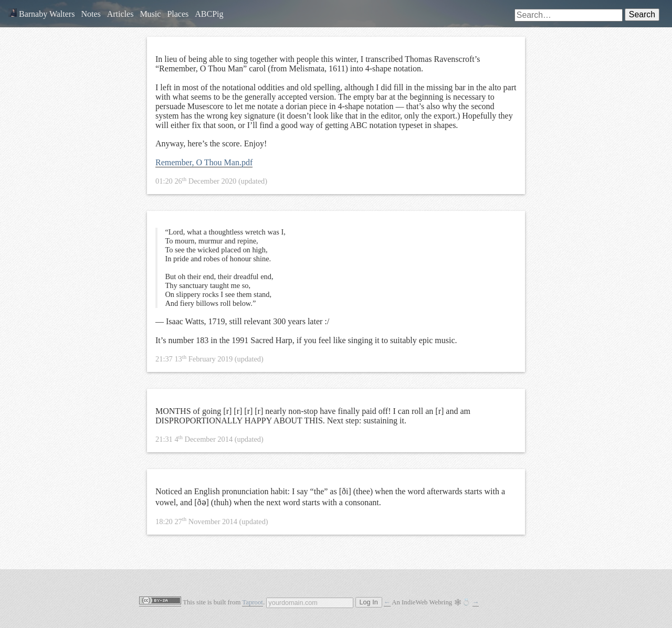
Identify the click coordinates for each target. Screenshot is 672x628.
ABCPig (209, 14)
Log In (369, 602)
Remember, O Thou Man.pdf (204, 162)
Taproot (253, 602)
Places (178, 14)
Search (642, 14)
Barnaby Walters (41, 14)
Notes (91, 14)
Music (150, 14)
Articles (120, 14)
